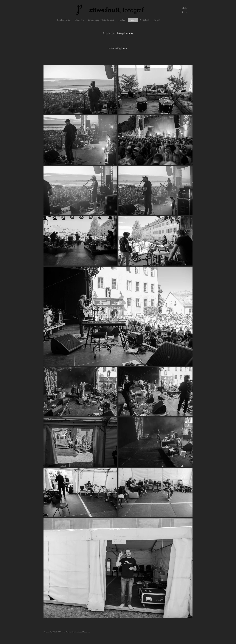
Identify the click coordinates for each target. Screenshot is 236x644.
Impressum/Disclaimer (82, 632)
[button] (185, 10)
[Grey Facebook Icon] (174, 338)
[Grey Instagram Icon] (179, 338)
